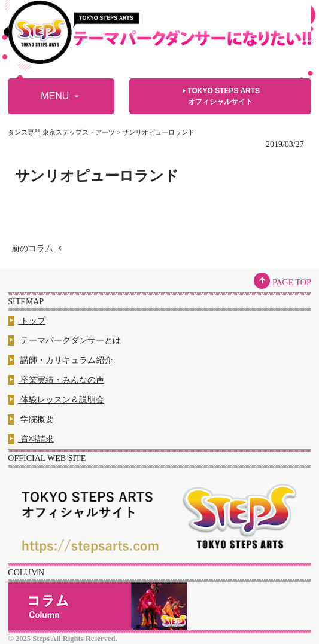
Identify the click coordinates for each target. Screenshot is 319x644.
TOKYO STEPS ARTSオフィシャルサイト (220, 96)
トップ (27, 321)
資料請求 (31, 439)
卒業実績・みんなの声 (56, 380)
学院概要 (31, 419)
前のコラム (38, 248)
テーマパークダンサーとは (64, 341)
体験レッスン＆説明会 (56, 400)
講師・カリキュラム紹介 (60, 360)
